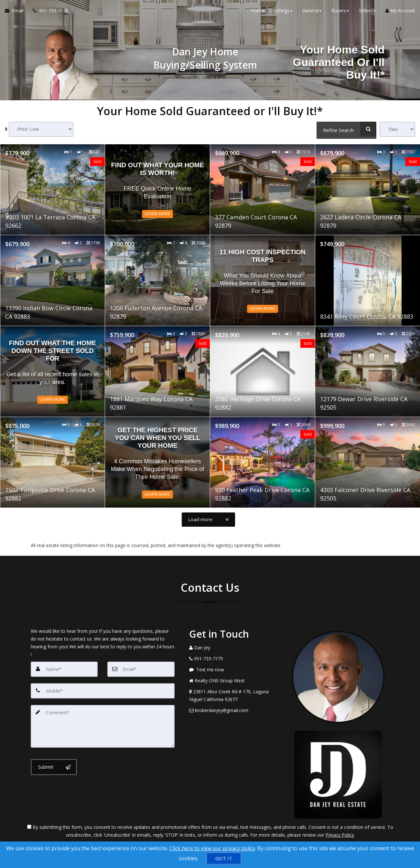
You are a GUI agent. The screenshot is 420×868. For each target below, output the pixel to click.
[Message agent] (236, 669)
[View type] (397, 129)
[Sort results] (41, 129)
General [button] (312, 13)
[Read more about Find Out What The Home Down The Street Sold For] (53, 371)
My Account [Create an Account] (400, 13)
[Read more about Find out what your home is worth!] (157, 189)
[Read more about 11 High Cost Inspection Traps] (263, 280)
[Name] (64, 668)
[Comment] (103, 724)
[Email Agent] (16, 13)
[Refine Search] (346, 129)
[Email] (141, 668)
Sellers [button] (367, 13)
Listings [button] (283, 13)
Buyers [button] (340, 13)
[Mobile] (103, 690)
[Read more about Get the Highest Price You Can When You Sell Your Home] (157, 462)
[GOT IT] (224, 858)
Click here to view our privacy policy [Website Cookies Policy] (212, 848)
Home (257, 13)
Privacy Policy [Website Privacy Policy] (340, 834)
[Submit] (54, 764)
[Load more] (208, 519)
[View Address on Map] (236, 695)
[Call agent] (48, 13)
